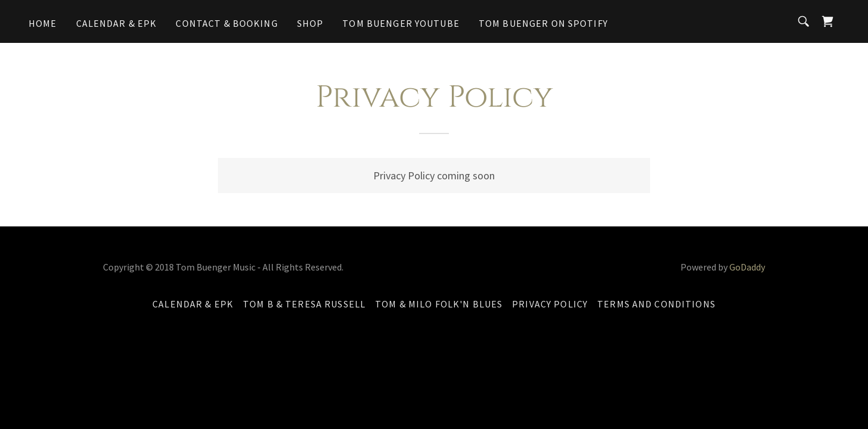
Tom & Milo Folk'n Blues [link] (439, 304)
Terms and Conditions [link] (656, 304)
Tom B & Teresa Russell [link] (304, 304)
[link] (828, 21)
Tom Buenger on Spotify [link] (543, 23)
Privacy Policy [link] (550, 304)
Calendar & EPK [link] (117, 23)
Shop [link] (310, 23)
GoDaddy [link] (747, 267)
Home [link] (43, 23)
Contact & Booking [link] (227, 23)
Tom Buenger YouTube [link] (401, 23)
